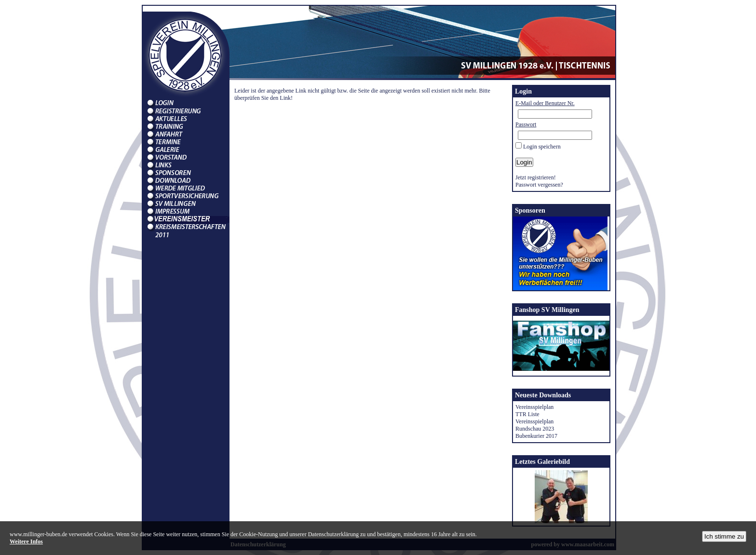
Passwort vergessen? (539, 185)
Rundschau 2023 (535, 429)
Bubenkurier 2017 (536, 436)
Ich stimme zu (724, 536)
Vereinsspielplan (534, 407)
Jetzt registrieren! (536, 177)
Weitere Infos (26, 541)
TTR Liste (527, 414)
